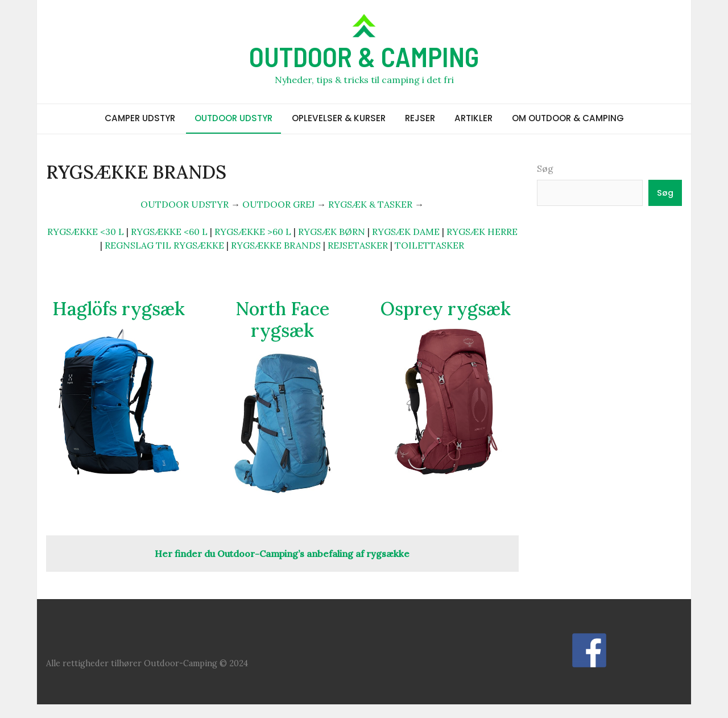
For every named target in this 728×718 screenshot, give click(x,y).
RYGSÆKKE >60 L (253, 232)
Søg (545, 168)
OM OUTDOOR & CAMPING (568, 118)
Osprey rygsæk (446, 309)
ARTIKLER (473, 118)
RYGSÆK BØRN (332, 232)
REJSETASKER (358, 245)
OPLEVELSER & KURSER (339, 118)
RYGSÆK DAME (406, 232)
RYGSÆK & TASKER (370, 204)
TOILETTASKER (429, 245)
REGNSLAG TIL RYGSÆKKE (164, 245)
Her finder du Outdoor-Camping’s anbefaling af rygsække (282, 554)
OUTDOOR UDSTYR (233, 118)
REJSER (420, 118)
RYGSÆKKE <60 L (169, 232)
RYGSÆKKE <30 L (86, 232)
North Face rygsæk (282, 319)
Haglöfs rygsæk (119, 309)
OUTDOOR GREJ (278, 204)
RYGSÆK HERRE (482, 232)
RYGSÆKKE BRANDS (276, 245)
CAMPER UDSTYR (140, 118)
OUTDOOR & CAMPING (364, 56)
